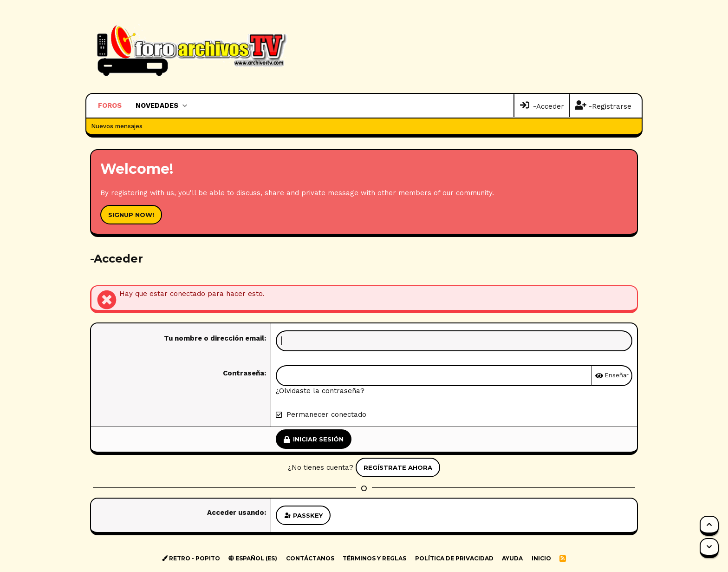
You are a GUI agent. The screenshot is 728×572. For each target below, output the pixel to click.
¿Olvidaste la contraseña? (320, 391)
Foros (110, 105)
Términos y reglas (374, 558)
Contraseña (244, 373)
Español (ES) (253, 558)
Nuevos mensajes (117, 126)
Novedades (157, 105)
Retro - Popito (191, 558)
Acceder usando (236, 513)
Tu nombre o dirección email (214, 338)
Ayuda (512, 558)
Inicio (541, 558)
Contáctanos (310, 558)
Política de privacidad (454, 558)
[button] (185, 106)
